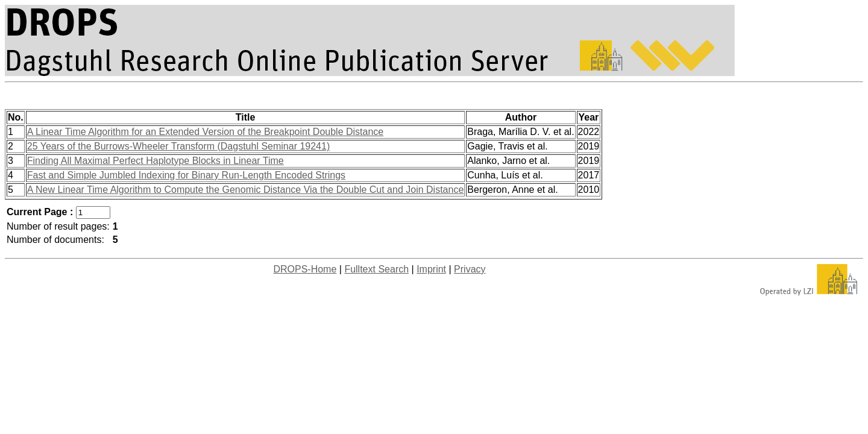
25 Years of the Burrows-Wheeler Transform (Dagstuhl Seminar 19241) (178, 146)
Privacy (470, 269)
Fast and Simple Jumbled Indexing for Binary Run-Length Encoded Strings (186, 175)
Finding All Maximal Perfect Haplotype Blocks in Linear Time (156, 161)
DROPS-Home (305, 269)
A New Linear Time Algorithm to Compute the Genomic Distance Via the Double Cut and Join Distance (246, 190)
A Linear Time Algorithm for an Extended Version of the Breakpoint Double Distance (205, 132)
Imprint (431, 269)
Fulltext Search (376, 269)
